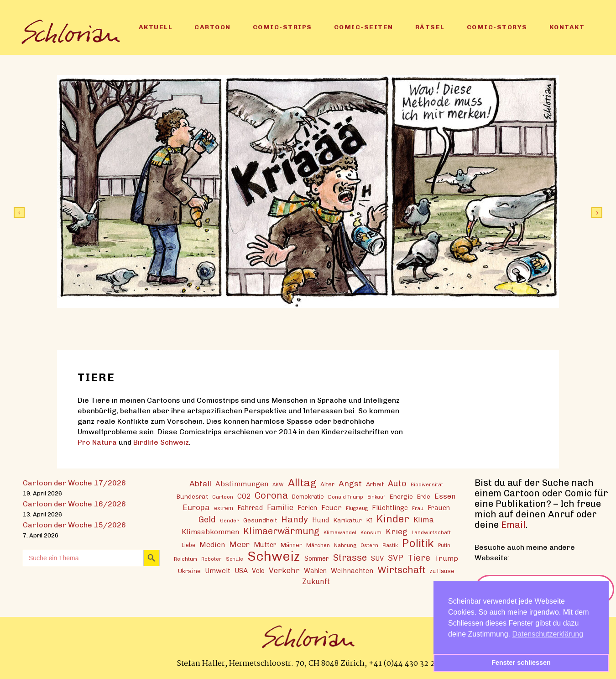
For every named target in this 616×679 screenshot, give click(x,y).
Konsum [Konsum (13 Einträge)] (371, 532)
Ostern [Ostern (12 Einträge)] (369, 545)
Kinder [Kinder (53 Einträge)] (393, 519)
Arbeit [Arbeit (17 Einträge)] (375, 484)
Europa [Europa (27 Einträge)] (196, 507)
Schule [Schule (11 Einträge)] (235, 559)
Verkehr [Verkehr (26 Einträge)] (284, 570)
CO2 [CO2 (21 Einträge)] (244, 496)
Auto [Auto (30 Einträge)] (397, 484)
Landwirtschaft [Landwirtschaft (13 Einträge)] (431, 532)
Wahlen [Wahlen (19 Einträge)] (315, 571)
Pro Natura (97, 442)
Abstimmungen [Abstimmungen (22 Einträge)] (242, 484)
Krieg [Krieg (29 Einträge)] (397, 531)
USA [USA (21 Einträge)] (241, 571)
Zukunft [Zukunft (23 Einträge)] (316, 582)
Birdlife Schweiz (161, 442)
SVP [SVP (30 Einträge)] (396, 558)
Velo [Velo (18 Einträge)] (258, 571)
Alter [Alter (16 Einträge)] (327, 484)
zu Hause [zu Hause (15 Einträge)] (442, 571)
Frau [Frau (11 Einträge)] (418, 508)
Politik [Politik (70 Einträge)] (418, 543)
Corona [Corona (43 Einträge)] (271, 495)
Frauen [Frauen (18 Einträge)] (439, 508)
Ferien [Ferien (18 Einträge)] (307, 508)
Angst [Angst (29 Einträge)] (350, 483)
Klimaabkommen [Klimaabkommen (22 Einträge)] (210, 532)
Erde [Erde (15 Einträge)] (424, 497)
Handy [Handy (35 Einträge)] (295, 519)
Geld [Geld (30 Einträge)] (207, 520)
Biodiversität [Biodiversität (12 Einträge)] (427, 484)
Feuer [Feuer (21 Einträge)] (331, 508)
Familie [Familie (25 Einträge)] (280, 507)
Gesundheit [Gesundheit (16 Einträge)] (260, 520)
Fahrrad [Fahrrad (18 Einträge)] (250, 508)
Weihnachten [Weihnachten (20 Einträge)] (352, 571)
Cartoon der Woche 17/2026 (74, 483)
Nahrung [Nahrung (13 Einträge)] (345, 545)
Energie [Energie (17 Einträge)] (401, 496)
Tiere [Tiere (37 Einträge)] (419, 558)
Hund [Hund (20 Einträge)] (321, 520)
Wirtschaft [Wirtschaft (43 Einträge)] (401, 570)
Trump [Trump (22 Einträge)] (446, 558)
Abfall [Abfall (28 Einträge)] (200, 483)
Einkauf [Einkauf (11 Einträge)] (376, 497)
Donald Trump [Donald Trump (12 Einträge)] (346, 497)
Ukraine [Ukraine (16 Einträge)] (189, 571)
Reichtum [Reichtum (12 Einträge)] (185, 559)
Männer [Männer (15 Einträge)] (291, 545)
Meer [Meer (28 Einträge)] (239, 544)
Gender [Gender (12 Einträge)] (230, 521)
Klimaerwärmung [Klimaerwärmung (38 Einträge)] (281, 531)
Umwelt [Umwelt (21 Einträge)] (218, 571)
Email (513, 525)
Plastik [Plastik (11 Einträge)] (390, 545)
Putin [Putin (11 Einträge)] (444, 545)
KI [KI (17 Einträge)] (369, 520)
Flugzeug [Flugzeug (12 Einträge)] (357, 508)
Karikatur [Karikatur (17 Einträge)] (347, 520)
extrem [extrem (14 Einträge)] (224, 508)
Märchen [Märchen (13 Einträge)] (318, 545)
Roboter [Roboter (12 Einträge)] (211, 559)
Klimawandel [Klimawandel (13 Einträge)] (340, 532)
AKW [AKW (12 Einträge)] (278, 484)
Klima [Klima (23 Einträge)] (424, 520)
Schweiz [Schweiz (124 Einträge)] (274, 556)
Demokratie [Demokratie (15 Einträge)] (308, 497)
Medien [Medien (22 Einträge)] (212, 545)
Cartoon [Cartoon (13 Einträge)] (223, 497)
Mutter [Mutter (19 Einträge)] (265, 545)
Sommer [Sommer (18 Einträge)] (317, 559)
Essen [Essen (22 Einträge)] (445, 496)
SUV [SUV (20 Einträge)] (377, 558)
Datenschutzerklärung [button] (548, 634)
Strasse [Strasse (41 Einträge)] (350, 558)
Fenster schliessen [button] (521, 663)
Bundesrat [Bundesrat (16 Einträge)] (192, 496)
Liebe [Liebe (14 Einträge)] (188, 545)
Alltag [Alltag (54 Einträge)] (302, 483)
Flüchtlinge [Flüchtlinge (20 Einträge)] (390, 508)
